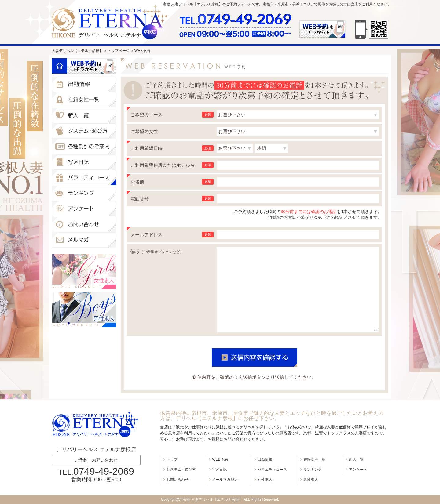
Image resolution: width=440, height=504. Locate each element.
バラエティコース (272, 470)
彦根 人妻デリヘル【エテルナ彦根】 (213, 499)
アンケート (358, 470)
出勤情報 (265, 459)
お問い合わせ (178, 480)
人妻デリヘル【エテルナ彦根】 (77, 51)
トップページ (119, 51)
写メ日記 (219, 470)
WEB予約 (220, 459)
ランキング (313, 470)
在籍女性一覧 (314, 459)
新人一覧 (356, 459)
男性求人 (311, 480)
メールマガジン (225, 480)
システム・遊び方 (181, 470)
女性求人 (265, 480)
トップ (172, 459)
